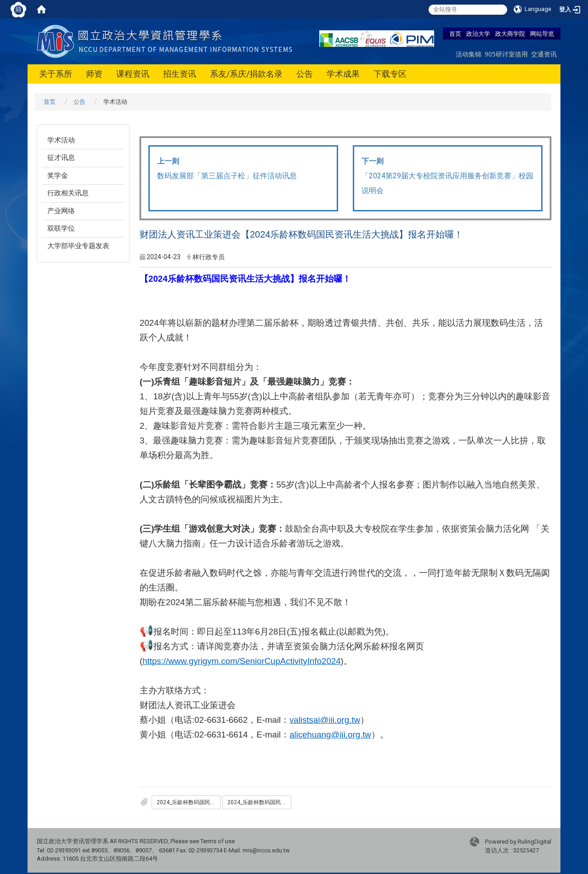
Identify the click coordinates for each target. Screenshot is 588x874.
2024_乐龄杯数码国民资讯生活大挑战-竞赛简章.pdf (259, 802)
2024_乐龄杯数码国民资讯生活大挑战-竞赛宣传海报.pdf (189, 802)
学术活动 (61, 140)
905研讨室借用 (506, 54)
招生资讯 (180, 74)
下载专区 (390, 74)
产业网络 (61, 211)
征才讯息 (61, 158)
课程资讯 (133, 74)
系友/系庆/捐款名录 (246, 74)
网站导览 (542, 34)
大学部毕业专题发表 (78, 246)
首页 (455, 34)
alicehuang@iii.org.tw (330, 735)
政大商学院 (510, 34)
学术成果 (343, 74)
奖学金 (58, 176)
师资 (94, 74)
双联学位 (61, 228)
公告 (305, 74)
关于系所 (56, 74)
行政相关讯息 (68, 193)
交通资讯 (544, 54)
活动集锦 (469, 54)
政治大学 (478, 34)
